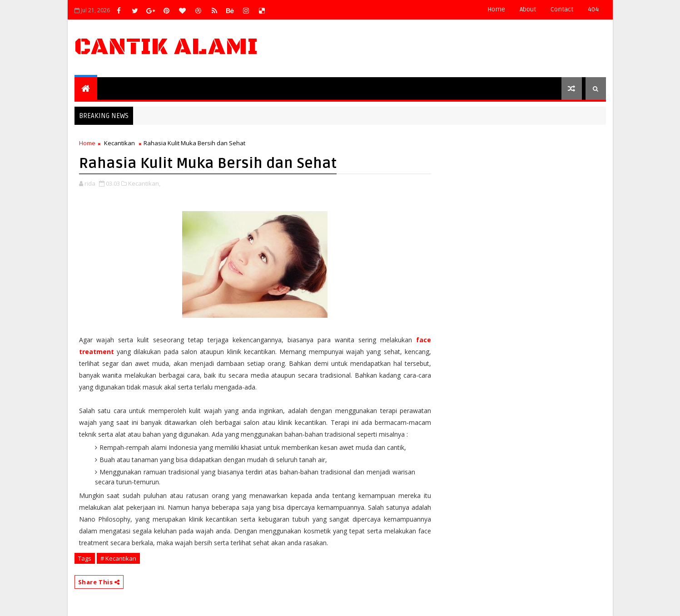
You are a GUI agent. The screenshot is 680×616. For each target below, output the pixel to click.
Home (496, 9)
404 (593, 9)
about (528, 9)
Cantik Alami (166, 47)
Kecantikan (119, 143)
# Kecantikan (118, 558)
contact (562, 9)
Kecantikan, (144, 183)
